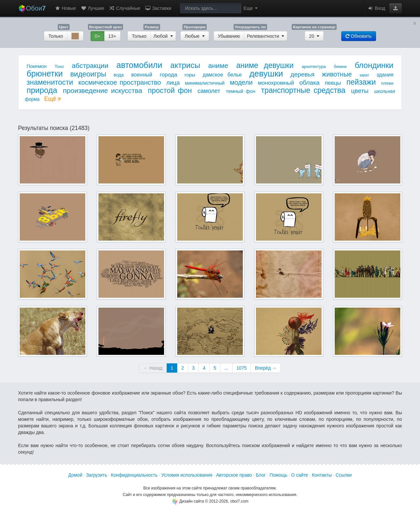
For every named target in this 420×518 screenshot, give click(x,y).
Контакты (322, 475)
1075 (242, 368)
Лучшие (93, 8)
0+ (97, 36)
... (226, 368)
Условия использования (187, 475)
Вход (376, 8)
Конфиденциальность (134, 475)
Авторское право (234, 475)
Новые (65, 8)
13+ (112, 36)
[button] (396, 8)
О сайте (299, 475)
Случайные (125, 8)
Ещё (52, 99)
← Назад (153, 368)
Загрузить (96, 475)
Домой (75, 475)
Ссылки (344, 475)
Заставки (158, 8)
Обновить (358, 36)
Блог (261, 475)
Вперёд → (266, 368)
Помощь (279, 475)
